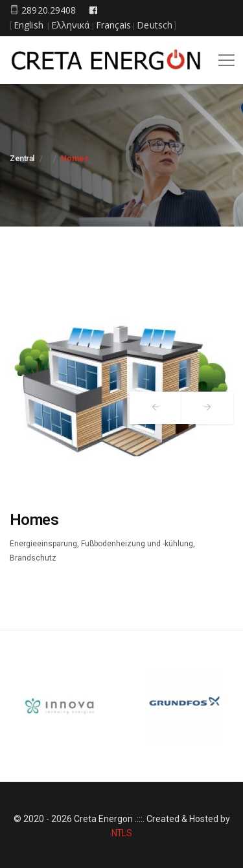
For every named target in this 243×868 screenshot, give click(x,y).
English (29, 25)
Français (114, 25)
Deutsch (155, 25)
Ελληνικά (71, 25)
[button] (224, 56)
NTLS (122, 833)
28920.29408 (43, 10)
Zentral (22, 159)
